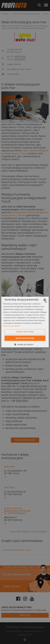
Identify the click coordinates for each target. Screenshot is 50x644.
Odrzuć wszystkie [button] (25, 332)
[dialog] (25, 322)
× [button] (46, 302)
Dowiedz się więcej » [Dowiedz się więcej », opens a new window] (12, 326)
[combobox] (45, 300)
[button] (25, 344)
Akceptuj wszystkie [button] (25, 338)
